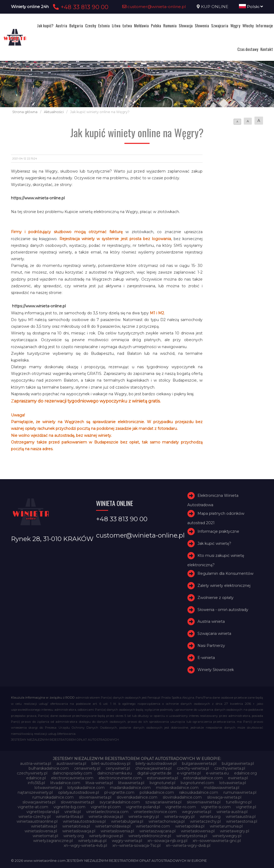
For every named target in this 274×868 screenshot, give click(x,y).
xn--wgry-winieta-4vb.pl (85, 845)
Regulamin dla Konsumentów (225, 573)
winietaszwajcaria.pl (157, 831)
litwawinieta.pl (131, 783)
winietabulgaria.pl (127, 821)
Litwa (116, 25)
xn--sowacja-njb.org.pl (167, 841)
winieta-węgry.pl (179, 817)
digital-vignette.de (154, 773)
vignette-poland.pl (143, 807)
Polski (251, 7)
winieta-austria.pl (232, 812)
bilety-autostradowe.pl (156, 763)
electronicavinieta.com (72, 778)
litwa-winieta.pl (99, 783)
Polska (156, 25)
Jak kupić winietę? (214, 543)
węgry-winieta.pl (127, 841)
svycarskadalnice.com (120, 802)
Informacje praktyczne (218, 532)
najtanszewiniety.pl (35, 792)
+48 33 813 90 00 (80, 7)
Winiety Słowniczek (216, 670)
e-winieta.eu (217, 773)
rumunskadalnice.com (53, 797)
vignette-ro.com (181, 807)
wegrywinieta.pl (197, 812)
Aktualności (54, 112)
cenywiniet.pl (118, 768)
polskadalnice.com (157, 792)
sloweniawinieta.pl (77, 802)
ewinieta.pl (238, 778)
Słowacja (186, 25)
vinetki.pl (73, 812)
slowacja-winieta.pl (224, 797)
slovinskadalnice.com (182, 797)
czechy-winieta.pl (193, 768)
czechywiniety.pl (32, 773)
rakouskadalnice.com (199, 792)
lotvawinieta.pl (233, 783)
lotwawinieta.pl (48, 788)
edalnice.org (246, 773)
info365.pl (36, 783)
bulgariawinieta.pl (238, 763)
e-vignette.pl (189, 773)
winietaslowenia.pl (117, 831)
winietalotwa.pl (76, 826)
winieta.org (210, 817)
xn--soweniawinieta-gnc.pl (217, 841)
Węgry (235, 25)
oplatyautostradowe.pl (79, 792)
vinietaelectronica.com (107, 812)
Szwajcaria (220, 25)
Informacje (264, 25)
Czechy (91, 25)
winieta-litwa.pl (70, 817)
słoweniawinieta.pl (204, 802)
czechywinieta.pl (230, 768)
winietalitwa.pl (44, 826)
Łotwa (127, 25)
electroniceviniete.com (120, 778)
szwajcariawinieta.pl (163, 802)
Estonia (104, 25)
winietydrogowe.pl (106, 836)
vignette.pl (246, 807)
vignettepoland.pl (43, 812)
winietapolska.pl (190, 826)
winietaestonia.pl (242, 821)
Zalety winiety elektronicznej (224, 586)
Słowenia (202, 25)
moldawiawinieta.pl (222, 788)
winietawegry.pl (235, 831)
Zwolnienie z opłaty (216, 598)
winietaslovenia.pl (41, 831)
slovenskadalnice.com (137, 797)
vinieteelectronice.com (155, 812)
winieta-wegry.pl (144, 817)
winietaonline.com (153, 826)
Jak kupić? (45, 25)
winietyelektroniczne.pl (150, 836)
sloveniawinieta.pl (95, 797)
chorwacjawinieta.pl (153, 768)
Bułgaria (76, 25)
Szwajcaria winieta (214, 634)
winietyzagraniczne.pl (53, 841)
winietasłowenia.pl (198, 831)
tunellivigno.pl (239, 802)
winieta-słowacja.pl (106, 817)
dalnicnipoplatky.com (72, 773)
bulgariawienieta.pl (199, 763)
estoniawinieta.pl (162, 778)
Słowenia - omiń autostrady (223, 610)
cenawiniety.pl (87, 768)
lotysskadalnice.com (86, 788)
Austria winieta (211, 622)
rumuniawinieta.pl (240, 792)
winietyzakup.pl (92, 841)
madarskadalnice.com (130, 788)
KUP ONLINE (215, 7)
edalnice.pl (36, 778)
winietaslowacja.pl (79, 831)
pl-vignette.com (119, 792)
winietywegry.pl (227, 836)
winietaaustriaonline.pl (37, 821)
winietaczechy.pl (205, 821)
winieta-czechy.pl (35, 817)
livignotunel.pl (162, 783)
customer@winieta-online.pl (154, 7)
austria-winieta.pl (36, 763)
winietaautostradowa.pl (84, 821)
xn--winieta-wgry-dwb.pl (188, 845)
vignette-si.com (216, 807)
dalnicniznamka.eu (115, 773)
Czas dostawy (248, 49)
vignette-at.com (33, 807)
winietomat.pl (45, 836)
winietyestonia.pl (192, 836)
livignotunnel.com (197, 783)
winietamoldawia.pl (113, 826)
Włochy (248, 25)
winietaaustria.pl (241, 817)
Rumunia (170, 25)
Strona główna (25, 112)
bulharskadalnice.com (49, 768)
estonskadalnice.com (203, 778)
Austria (61, 25)
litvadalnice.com (65, 783)
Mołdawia (141, 25)
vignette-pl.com (106, 807)
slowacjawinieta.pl (39, 802)
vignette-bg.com (69, 807)
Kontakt (267, 49)
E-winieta (206, 658)
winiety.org (74, 836)
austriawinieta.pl (71, 763)
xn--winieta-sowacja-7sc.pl (136, 845)
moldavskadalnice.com (177, 788)
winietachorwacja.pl (167, 821)
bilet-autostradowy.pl (111, 763)
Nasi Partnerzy (211, 646)
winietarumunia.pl (226, 826)
